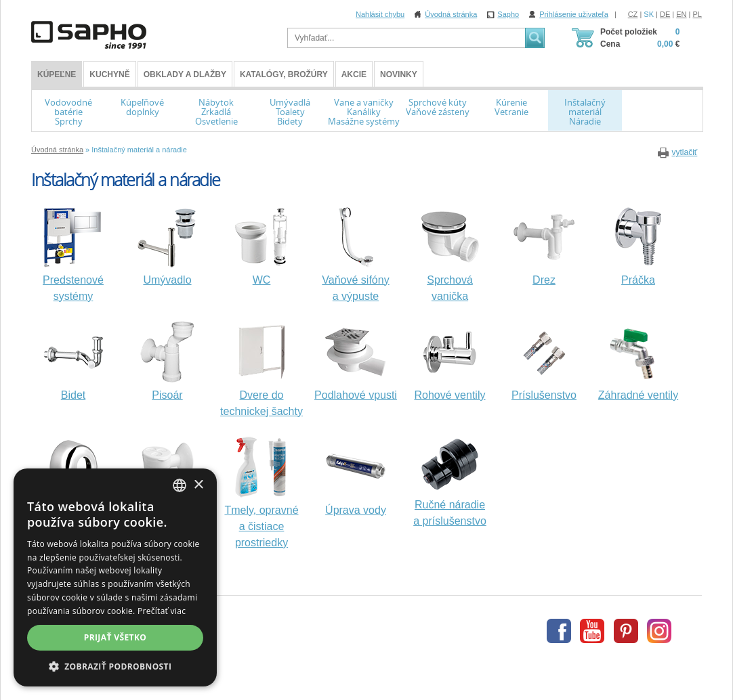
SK (649, 14)
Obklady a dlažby (185, 74)
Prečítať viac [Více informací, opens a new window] (162, 611)
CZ (633, 14)
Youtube (592, 631)
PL (697, 14)
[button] (115, 666)
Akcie (354, 74)
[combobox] (180, 485)
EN (681, 14)
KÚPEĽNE (57, 74)
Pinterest (626, 631)
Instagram (659, 631)
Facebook (559, 631)
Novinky (399, 74)
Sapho (508, 14)
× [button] (198, 485)
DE (665, 14)
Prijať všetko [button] (116, 637)
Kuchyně (109, 74)
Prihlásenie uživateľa (574, 14)
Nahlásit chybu (380, 14)
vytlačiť (684, 152)
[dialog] (115, 577)
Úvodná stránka (451, 14)
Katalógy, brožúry (284, 74)
